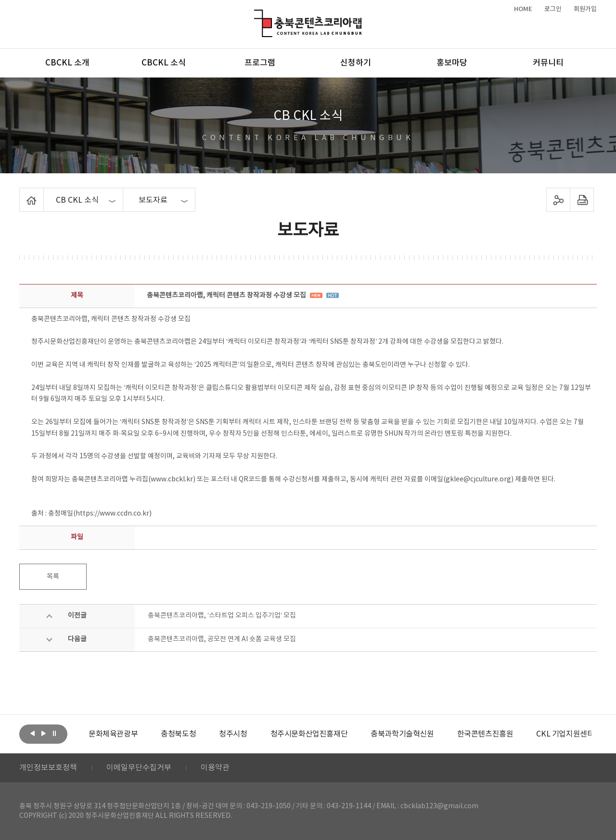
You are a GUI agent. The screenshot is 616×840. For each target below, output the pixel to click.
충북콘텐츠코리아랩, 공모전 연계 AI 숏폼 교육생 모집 (222, 639)
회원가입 (585, 9)
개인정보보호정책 (48, 768)
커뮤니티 (548, 63)
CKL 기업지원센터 (565, 734)
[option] (113, 734)
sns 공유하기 (558, 200)
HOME (523, 9)
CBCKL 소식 (164, 63)
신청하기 (356, 63)
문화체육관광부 (113, 734)
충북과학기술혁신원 (402, 734)
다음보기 (43, 733)
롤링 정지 (54, 733)
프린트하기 (582, 200)
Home (22, 194)
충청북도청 (178, 734)
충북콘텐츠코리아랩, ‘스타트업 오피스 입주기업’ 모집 (222, 616)
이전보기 (32, 733)
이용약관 (215, 768)
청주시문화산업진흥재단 (309, 734)
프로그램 (260, 63)
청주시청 (233, 734)
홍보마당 (452, 63)
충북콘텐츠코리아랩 (256, 15)
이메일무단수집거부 (139, 768)
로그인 (553, 9)
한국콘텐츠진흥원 (485, 734)
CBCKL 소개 (67, 63)
